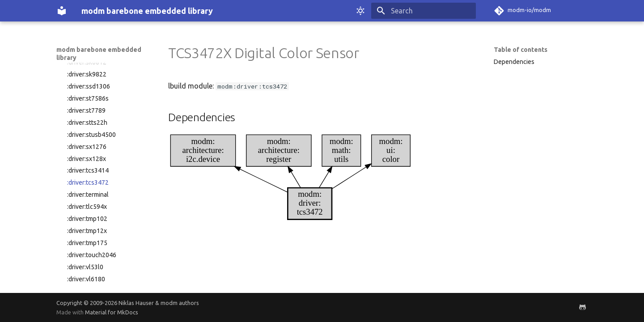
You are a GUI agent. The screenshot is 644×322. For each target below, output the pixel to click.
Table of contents (521, 50)
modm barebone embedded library (99, 54)
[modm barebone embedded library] (62, 11)
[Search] (424, 11)
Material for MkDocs (112, 312)
